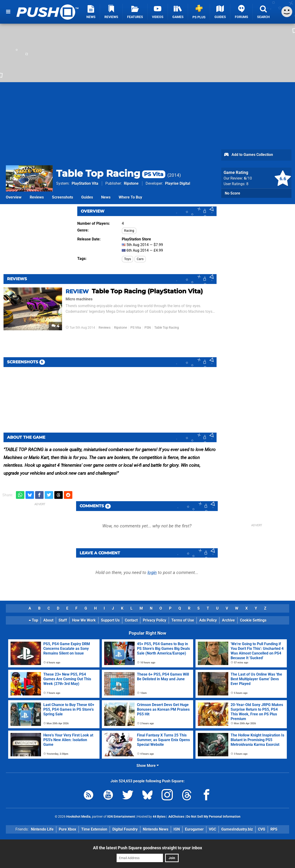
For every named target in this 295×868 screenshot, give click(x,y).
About (48, 620)
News (106, 197)
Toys (127, 259)
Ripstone (131, 183)
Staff (63, 620)
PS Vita (136, 328)
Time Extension (94, 829)
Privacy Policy (155, 620)
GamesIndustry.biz (237, 829)
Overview (14, 197)
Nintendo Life (42, 829)
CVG (262, 829)
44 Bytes (159, 817)
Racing (129, 231)
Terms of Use (183, 620)
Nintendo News (156, 829)
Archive (228, 620)
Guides (87, 197)
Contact (131, 620)
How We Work (84, 620)
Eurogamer (194, 829)
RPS (274, 829)
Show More (148, 766)
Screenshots (63, 197)
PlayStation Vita (85, 183)
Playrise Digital (178, 183)
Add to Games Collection (248, 155)
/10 (248, 178)
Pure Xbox (67, 829)
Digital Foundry (125, 829)
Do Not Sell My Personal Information (213, 817)
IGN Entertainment (121, 817)
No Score (232, 193)
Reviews (37, 197)
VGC (212, 829)
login (152, 572)
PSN (148, 328)
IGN (177, 829)
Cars (140, 259)
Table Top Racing (111, 173)
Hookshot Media (78, 817)
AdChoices (176, 817)
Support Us (110, 620)
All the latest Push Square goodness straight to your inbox (147, 848)
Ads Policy (208, 620)
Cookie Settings (253, 620)
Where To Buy (130, 197)
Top (33, 620)
